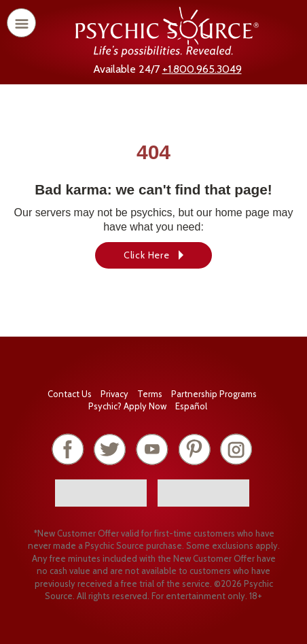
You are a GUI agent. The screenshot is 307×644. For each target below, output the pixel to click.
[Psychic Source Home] (167, 53)
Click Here (147, 255)
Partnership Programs (214, 394)
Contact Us (70, 394)
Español (191, 406)
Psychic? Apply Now (127, 406)
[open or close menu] (21, 23)
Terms (150, 394)
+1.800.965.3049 (202, 69)
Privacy (114, 394)
